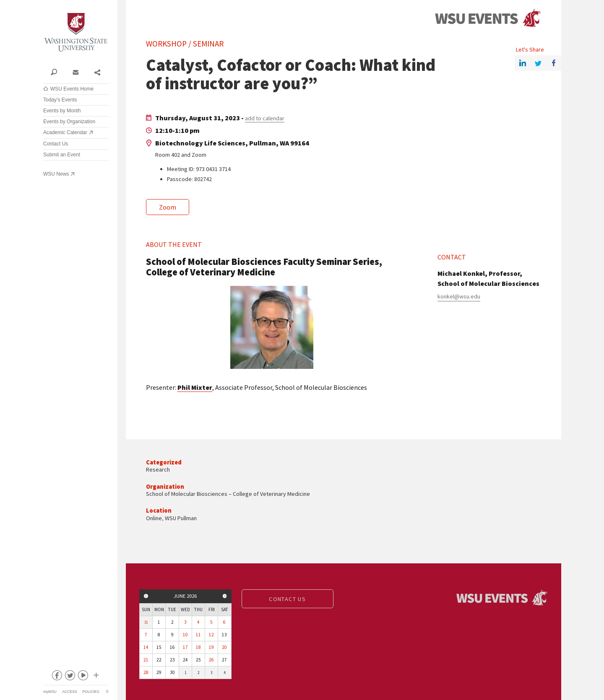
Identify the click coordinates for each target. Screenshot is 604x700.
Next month (225, 596)
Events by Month (62, 111)
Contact (75, 72)
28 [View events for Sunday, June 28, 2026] (146, 672)
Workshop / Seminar (185, 44)
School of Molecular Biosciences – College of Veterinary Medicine (228, 494)
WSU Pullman (181, 518)
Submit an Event (62, 155)
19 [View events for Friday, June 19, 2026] (211, 647)
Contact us (287, 599)
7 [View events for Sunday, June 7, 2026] (146, 635)
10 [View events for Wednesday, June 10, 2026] (185, 635)
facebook (57, 677)
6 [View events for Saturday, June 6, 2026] (224, 622)
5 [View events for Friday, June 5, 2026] (211, 622)
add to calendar (265, 118)
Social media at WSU (96, 677)
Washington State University (76, 32)
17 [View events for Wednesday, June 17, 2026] (185, 647)
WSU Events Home (72, 89)
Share (97, 72)
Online (154, 518)
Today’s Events (60, 100)
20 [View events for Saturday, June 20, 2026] (224, 647)
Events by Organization (69, 122)
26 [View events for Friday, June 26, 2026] (211, 660)
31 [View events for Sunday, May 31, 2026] (146, 622)
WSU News (56, 174)
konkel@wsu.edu (459, 296)
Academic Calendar (65, 132)
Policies (91, 692)
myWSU (50, 692)
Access (69, 692)
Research (158, 469)
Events (488, 18)
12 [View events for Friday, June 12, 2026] (211, 635)
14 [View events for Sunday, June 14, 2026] (146, 647)
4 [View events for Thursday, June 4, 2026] (198, 622)
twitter (70, 677)
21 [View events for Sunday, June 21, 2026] (146, 660)
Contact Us (56, 144)
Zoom (168, 207)
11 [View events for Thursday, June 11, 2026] (198, 635)
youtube (83, 677)
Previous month (146, 596)
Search (54, 72)
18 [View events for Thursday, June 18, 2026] (198, 647)
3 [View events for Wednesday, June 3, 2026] (185, 622)
